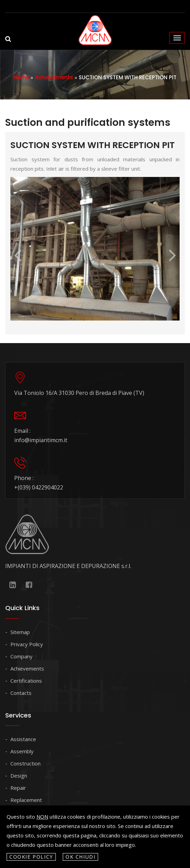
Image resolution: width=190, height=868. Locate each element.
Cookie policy (31, 857)
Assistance (23, 739)
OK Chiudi (81, 857)
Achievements (54, 77)
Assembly (22, 751)
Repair (18, 788)
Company (21, 656)
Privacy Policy (27, 644)
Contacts (21, 693)
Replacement (26, 800)
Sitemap (20, 632)
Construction (25, 763)
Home (21, 77)
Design (19, 776)
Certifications (26, 681)
